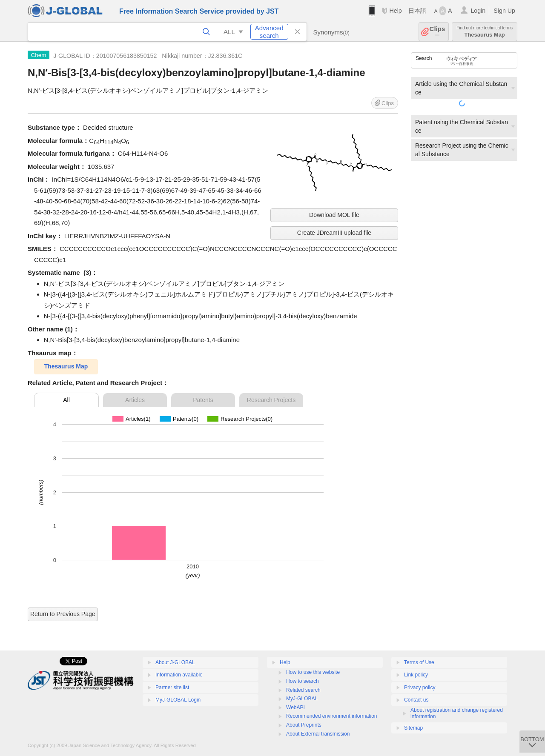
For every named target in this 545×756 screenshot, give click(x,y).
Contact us (416, 700)
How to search (303, 681)
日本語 (417, 11)
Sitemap (413, 728)
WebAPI (295, 708)
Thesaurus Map (485, 32)
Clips (437, 32)
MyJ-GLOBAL (302, 699)
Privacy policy (420, 688)
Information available (179, 675)
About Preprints (304, 725)
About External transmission (318, 734)
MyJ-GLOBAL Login (178, 700)
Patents (203, 400)
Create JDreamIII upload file (334, 233)
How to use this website (313, 672)
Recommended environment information (331, 716)
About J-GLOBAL (175, 662)
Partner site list (172, 688)
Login (478, 11)
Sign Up (504, 11)
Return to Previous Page (63, 614)
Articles (135, 400)
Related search (303, 690)
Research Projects (271, 400)
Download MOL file (334, 215)
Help (395, 11)
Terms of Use (419, 662)
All (66, 400)
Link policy (416, 675)
